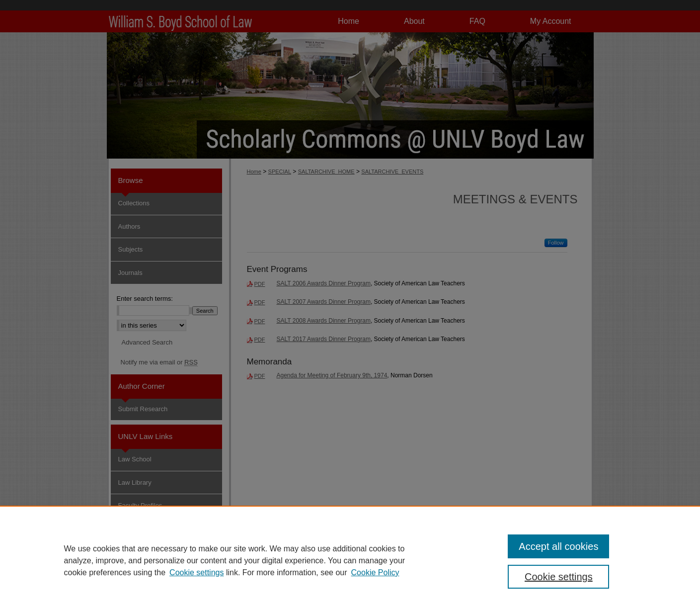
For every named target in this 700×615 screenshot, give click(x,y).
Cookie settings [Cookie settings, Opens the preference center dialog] (559, 577)
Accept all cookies (558, 546)
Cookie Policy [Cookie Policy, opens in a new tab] (375, 572)
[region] (350, 560)
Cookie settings (196, 572)
